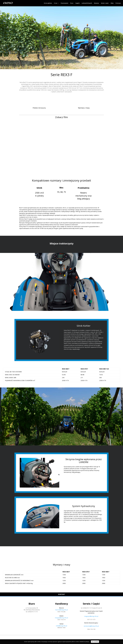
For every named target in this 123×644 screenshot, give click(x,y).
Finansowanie (64, 3)
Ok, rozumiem (95, 642)
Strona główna (48, 3)
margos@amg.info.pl (61, 618)
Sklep (112, 3)
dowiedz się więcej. (84, 642)
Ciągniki (77, 3)
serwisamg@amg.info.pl (91, 626)
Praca (72, 3)
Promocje (118, 3)
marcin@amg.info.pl (61, 610)
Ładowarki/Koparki (87, 3)
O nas (56, 3)
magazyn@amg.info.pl (91, 616)
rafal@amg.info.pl (61, 626)
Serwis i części (105, 3)
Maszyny (96, 3)
